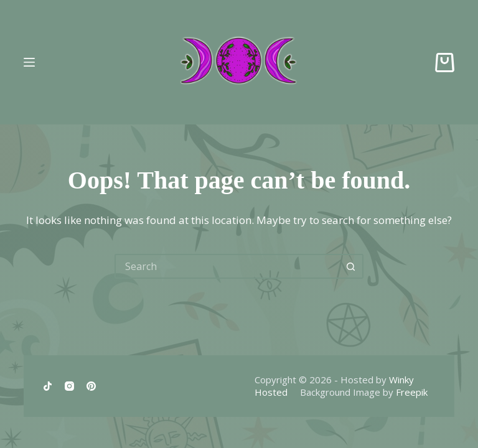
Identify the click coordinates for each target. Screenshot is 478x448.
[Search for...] (227, 266)
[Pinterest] (91, 386)
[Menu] (29, 62)
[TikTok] (48, 386)
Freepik (412, 392)
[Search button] (351, 266)
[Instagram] (69, 386)
